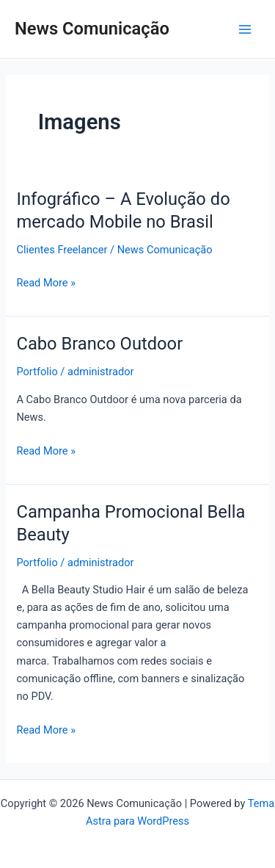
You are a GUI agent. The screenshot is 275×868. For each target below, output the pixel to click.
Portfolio (37, 372)
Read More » (46, 283)
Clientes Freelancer (62, 250)
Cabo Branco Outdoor (99, 344)
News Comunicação (92, 29)
